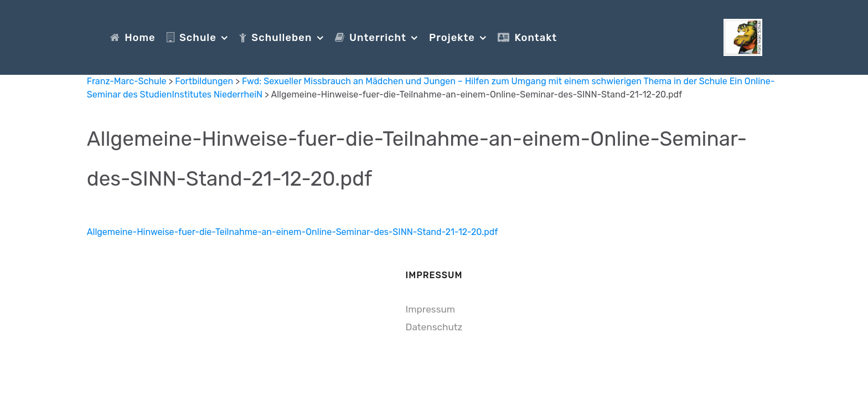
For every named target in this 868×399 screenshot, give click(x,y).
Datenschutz (434, 327)
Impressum (431, 309)
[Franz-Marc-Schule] (743, 36)
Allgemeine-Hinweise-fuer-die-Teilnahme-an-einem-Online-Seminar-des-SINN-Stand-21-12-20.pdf (293, 232)
